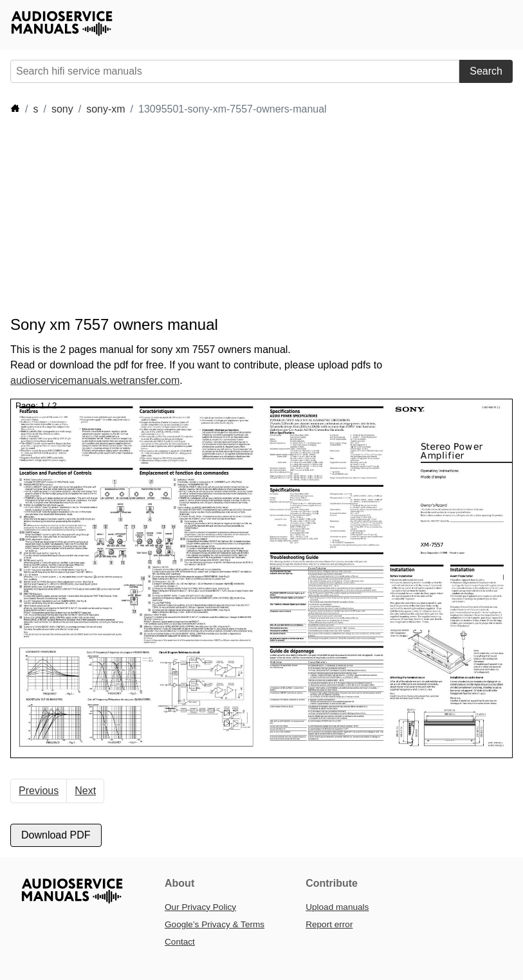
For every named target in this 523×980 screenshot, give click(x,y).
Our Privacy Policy (200, 907)
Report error (329, 924)
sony (62, 109)
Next (85, 791)
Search (486, 71)
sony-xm (106, 109)
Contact (180, 942)
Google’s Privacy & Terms (215, 924)
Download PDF (56, 835)
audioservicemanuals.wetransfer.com (95, 380)
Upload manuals (337, 907)
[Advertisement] (244, 216)
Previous (39, 791)
